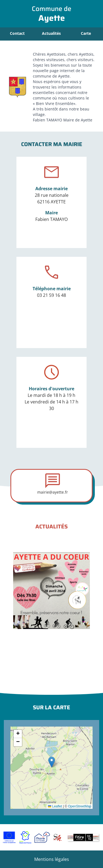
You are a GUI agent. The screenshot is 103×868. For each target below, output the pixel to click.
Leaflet (55, 806)
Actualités (51, 33)
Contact (17, 33)
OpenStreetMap (80, 806)
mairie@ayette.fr (53, 492)
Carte (86, 33)
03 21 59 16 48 (51, 295)
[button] (52, 762)
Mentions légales (52, 859)
